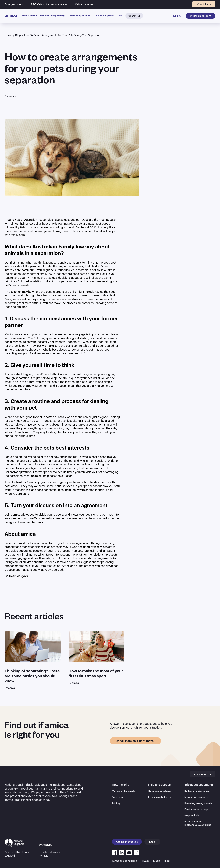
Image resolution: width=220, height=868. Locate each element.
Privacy (145, 861)
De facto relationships (197, 791)
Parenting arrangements (198, 803)
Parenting (117, 797)
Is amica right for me (160, 797)
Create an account (200, 16)
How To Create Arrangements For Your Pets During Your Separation (62, 35)
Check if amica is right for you (135, 741)
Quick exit (204, 4)
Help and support (104, 16)
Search (134, 16)
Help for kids (192, 815)
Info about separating (52, 16)
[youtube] (122, 853)
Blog (120, 16)
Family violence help (196, 809)
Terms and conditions (124, 861)
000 (22, 5)
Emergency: (12, 4)
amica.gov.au (21, 576)
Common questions (79, 16)
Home (8, 35)
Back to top (203, 775)
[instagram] (136, 853)
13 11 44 (88, 5)
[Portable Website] (52, 851)
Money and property (124, 791)
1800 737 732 (59, 5)
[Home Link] (11, 16)
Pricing (116, 803)
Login (177, 16)
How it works (29, 16)
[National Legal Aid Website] (18, 848)
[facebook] (115, 853)
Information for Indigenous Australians (198, 823)
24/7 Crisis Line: (41, 4)
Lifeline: (78, 4)
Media (157, 861)
